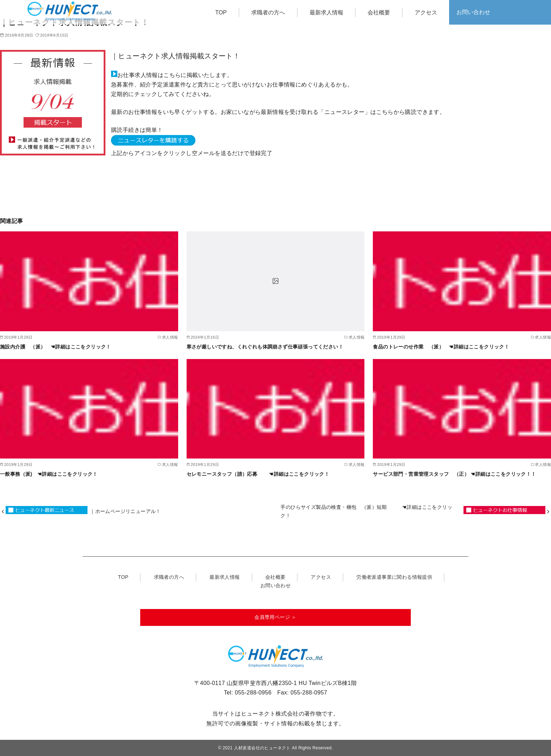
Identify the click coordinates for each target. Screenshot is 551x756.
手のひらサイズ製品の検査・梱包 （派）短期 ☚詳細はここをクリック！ (366, 511)
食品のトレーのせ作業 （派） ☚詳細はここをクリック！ (443, 347)
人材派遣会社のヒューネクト (262, 748)
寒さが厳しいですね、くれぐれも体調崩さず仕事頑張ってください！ (265, 347)
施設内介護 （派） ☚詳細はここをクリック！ (58, 347)
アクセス (426, 12)
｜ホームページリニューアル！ (125, 511)
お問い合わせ (473, 12)
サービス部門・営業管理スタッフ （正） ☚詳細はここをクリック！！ (457, 474)
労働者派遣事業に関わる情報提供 (394, 577)
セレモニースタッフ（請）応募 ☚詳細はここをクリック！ (261, 474)
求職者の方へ (268, 12)
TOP (221, 12)
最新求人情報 (326, 12)
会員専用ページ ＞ (275, 617)
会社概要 (379, 12)
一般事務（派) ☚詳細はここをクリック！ (51, 474)
